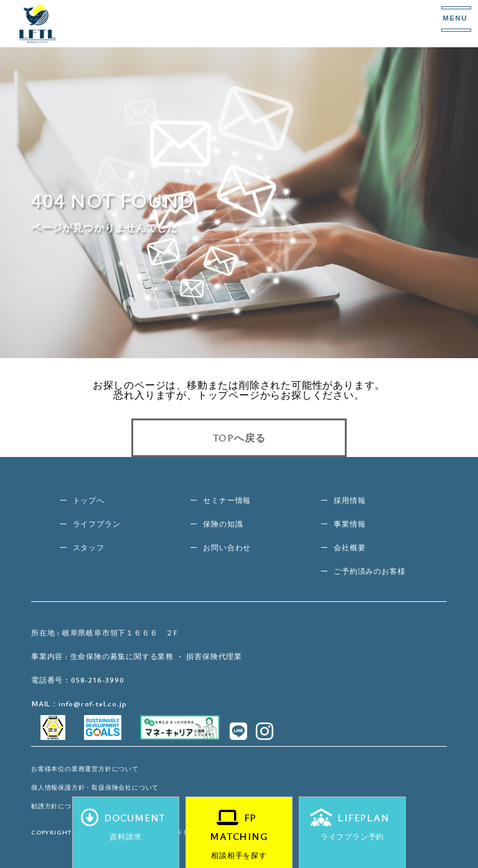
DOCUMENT (126, 828)
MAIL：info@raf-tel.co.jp (79, 703)
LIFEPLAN (352, 828)
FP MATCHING (239, 838)
